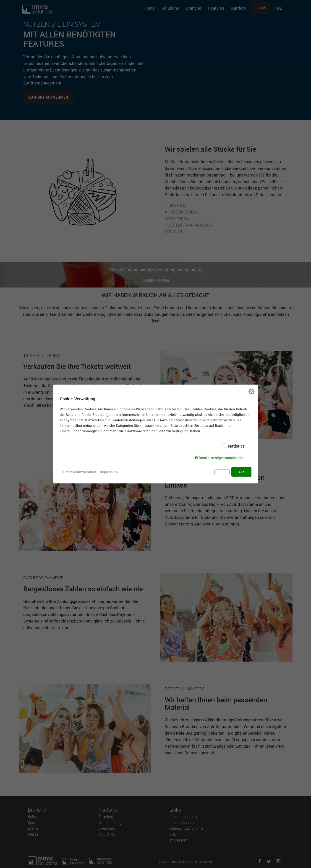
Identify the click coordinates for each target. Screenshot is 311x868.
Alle (241, 472)
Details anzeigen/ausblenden (222, 458)
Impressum (109, 472)
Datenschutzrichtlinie (80, 472)
